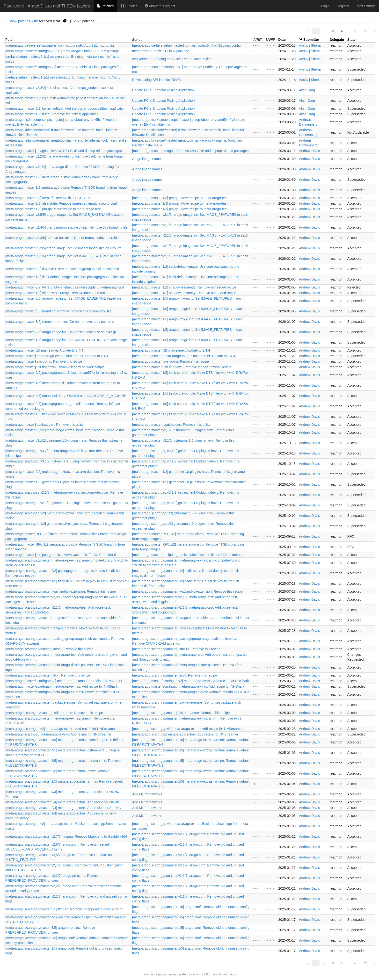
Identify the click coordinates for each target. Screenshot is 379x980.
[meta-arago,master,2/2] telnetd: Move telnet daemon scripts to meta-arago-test (65, 287)
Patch (10, 40)
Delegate (337, 40)
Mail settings (366, 6)
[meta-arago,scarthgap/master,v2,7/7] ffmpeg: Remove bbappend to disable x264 (66, 836)
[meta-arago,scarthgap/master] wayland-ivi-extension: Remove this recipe (61, 591)
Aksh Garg (307, 90)
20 (356, 31)
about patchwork (225, 974)
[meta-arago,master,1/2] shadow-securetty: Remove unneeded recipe (184, 287)
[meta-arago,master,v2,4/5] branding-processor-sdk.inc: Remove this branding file (66, 227)
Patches (105, 6)
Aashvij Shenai (310, 45)
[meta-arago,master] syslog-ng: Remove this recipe (44, 361)
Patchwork (14, 6)
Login (325, 6)
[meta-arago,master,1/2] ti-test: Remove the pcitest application (52, 114)
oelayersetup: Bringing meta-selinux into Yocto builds (172, 59)
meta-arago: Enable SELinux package (161, 51)
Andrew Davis (309, 151)
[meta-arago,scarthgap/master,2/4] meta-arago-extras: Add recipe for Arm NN (63, 808)
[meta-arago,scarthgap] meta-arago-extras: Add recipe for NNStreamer (58, 734)
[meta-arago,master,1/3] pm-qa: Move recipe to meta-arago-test (180, 198)
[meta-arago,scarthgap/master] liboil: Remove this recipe (48, 675)
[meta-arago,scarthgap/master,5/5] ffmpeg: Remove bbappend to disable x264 (64, 909)
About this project (160, 6)
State (351, 40)
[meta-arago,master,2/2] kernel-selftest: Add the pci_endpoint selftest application (65, 108)
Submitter (311, 40)
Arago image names (147, 159)
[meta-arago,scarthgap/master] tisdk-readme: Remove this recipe (54, 713)
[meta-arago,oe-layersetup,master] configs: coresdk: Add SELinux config (60, 45)
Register (343, 6)
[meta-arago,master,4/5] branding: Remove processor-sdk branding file (58, 311)
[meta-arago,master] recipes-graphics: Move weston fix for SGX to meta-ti (61, 555)
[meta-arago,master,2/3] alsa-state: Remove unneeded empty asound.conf (61, 203)
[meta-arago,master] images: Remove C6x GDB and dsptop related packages (64, 151)
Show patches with (23, 21)
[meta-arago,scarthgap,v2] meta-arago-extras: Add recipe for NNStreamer (61, 729)
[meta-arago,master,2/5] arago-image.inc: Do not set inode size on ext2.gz (61, 332)
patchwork (150, 974)
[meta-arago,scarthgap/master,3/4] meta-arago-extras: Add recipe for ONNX (62, 802)
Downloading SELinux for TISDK (157, 80)
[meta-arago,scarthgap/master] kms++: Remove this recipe (49, 649)
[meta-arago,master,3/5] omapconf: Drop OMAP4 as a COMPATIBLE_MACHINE (66, 396)
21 (366, 31)
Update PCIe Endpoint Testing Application (164, 90)
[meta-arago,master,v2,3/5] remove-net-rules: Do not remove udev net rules (62, 238)
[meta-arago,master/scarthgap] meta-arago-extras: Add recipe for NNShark (62, 686)
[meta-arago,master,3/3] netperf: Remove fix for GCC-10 (47, 198)
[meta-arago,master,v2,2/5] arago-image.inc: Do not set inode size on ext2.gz (63, 248)
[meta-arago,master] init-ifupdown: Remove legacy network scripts (55, 367)
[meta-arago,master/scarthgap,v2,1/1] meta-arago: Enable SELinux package (62, 51)
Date (282, 40)
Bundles (129, 6)
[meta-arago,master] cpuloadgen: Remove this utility (44, 425)
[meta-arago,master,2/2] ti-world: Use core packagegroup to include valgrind (62, 269)
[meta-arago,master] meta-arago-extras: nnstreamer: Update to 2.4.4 (57, 356)
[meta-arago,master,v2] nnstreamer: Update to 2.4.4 (44, 350)
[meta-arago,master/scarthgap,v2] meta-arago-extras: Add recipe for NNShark (64, 681)
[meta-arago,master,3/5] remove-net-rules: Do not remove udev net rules (60, 322)
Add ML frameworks (147, 794)
